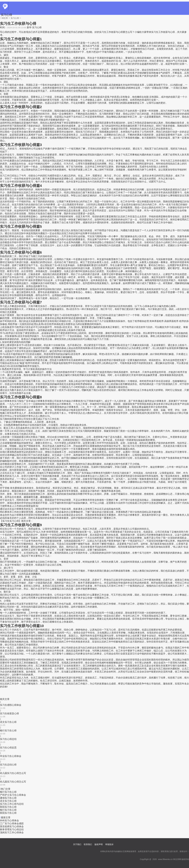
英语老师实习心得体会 (12, 826)
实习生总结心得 (8, 765)
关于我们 (77, 844)
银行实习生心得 (8, 730)
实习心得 (6, 15)
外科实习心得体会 (9, 820)
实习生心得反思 (8, 748)
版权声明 (99, 844)
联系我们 (88, 844)
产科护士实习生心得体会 (13, 795)
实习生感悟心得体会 (11, 705)
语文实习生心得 (8, 722)
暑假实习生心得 (8, 798)
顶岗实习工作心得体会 (12, 832)
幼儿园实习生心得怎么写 (13, 773)
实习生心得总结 (8, 739)
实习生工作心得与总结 (12, 804)
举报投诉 (109, 844)
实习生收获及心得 (9, 713)
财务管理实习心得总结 (12, 829)
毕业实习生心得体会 (11, 756)
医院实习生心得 (8, 807)
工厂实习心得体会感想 (12, 823)
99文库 (5, 18)
